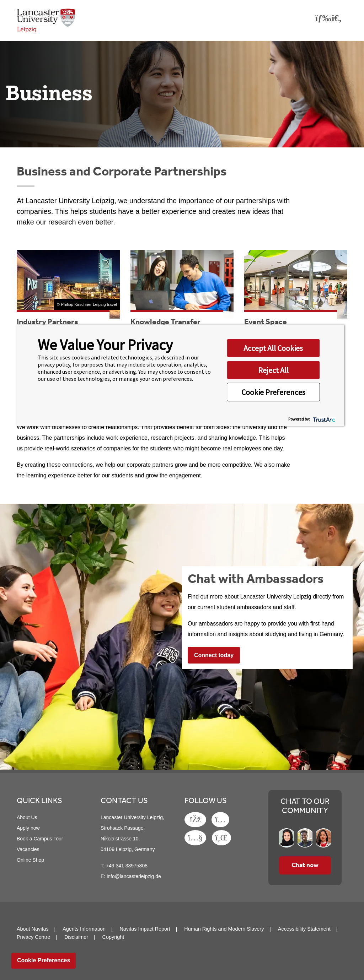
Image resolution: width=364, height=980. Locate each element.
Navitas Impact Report (145, 929)
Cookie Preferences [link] (44, 960)
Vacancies (28, 849)
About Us (27, 817)
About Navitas (33, 929)
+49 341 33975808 (127, 866)
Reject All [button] (273, 370)
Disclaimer (76, 937)
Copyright (113, 937)
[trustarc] (323, 419)
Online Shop (30, 860)
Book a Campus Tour (40, 839)
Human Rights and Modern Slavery (224, 929)
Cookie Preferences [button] (273, 392)
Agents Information (84, 929)
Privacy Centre (33, 937)
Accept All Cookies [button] (273, 348)
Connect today (214, 655)
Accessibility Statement (304, 929)
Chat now (305, 865)
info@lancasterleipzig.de (134, 876)
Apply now (28, 828)
